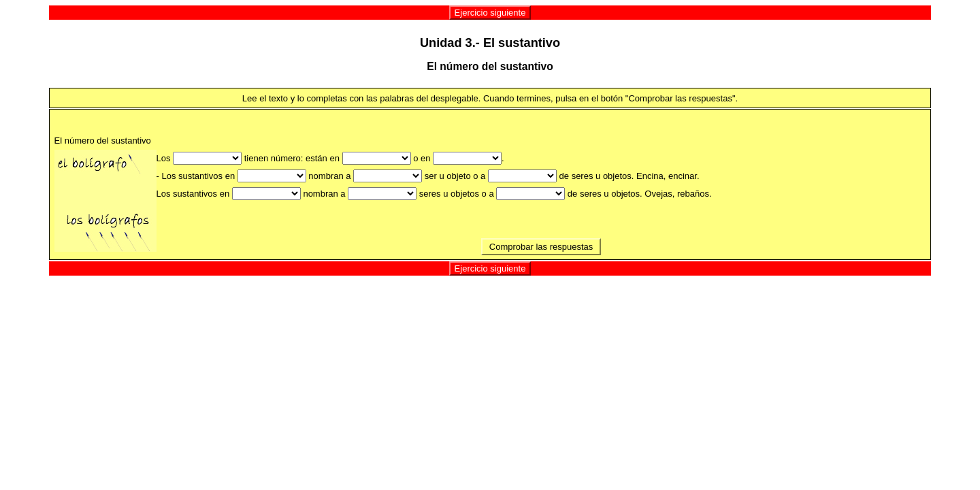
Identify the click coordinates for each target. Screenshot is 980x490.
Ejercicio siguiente (490, 13)
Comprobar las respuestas (541, 247)
